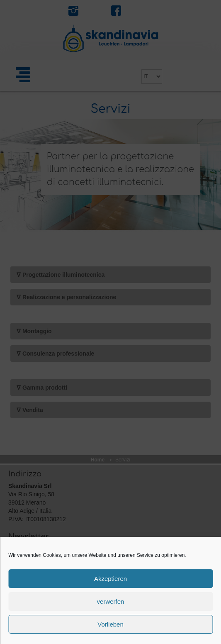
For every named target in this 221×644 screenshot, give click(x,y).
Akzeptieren (110, 579)
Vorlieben (110, 624)
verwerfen (111, 601)
